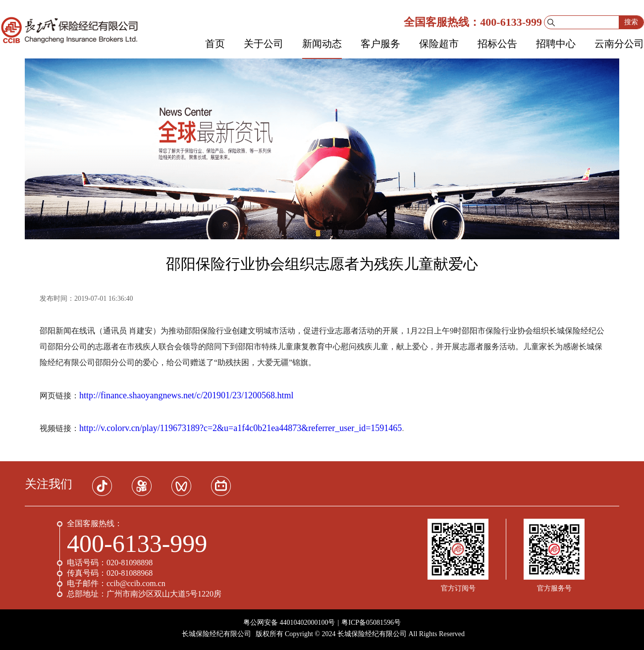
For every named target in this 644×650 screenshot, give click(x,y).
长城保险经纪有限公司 (216, 634)
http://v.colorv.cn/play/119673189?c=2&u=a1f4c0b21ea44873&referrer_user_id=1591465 (241, 428)
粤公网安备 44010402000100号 (289, 623)
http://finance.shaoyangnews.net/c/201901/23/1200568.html (186, 395)
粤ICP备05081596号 (371, 623)
